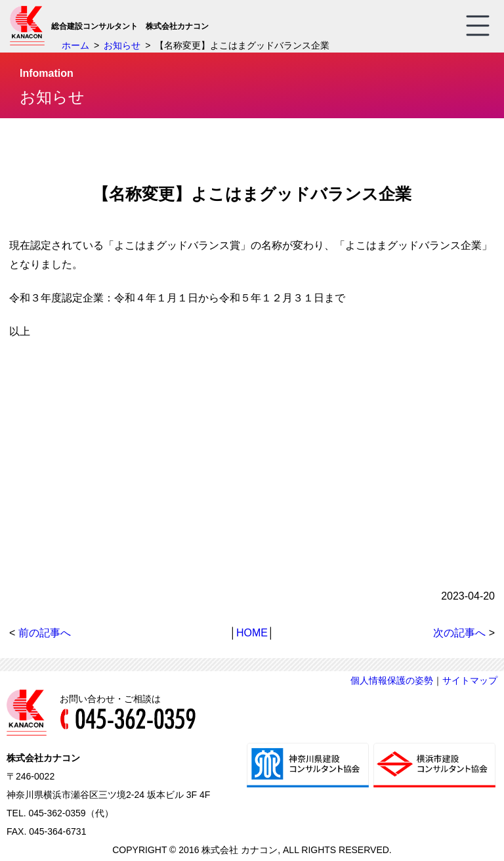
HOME (252, 633)
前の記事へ (45, 633)
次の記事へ (459, 633)
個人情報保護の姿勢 (392, 680)
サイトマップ (470, 680)
